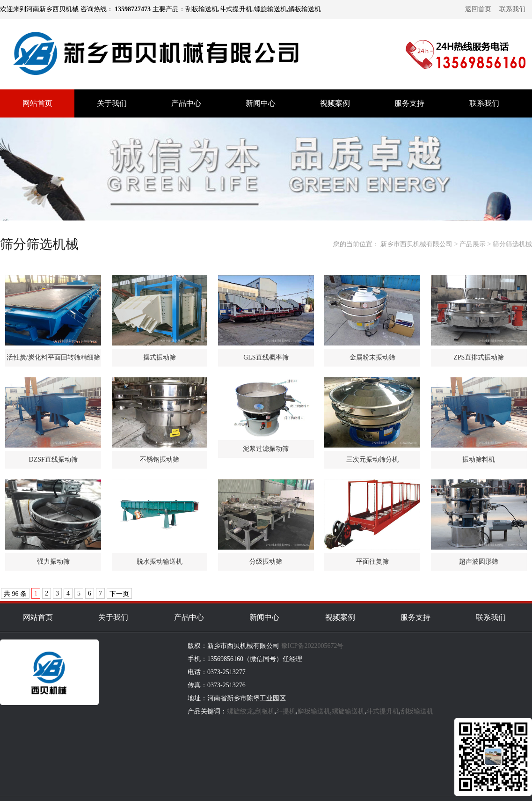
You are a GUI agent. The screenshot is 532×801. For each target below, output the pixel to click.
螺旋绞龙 (240, 711)
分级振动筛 (266, 562)
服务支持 (409, 103)
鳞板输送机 (314, 711)
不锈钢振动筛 (160, 459)
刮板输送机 (417, 711)
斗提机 (286, 711)
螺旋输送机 (348, 711)
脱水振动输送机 (160, 562)
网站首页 (37, 103)
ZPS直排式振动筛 (479, 357)
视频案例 (335, 103)
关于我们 (112, 103)
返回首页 (478, 9)
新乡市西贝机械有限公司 (416, 244)
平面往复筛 (372, 562)
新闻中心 (261, 103)
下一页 (119, 594)
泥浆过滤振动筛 (266, 449)
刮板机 (265, 711)
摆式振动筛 (160, 357)
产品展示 (473, 244)
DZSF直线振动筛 (53, 459)
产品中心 (186, 103)
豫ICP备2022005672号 (313, 646)
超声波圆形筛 (479, 562)
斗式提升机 (383, 711)
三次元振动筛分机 (372, 459)
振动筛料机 (479, 459)
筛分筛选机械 (512, 244)
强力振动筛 (53, 562)
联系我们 (512, 9)
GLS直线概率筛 (266, 357)
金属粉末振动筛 (372, 357)
